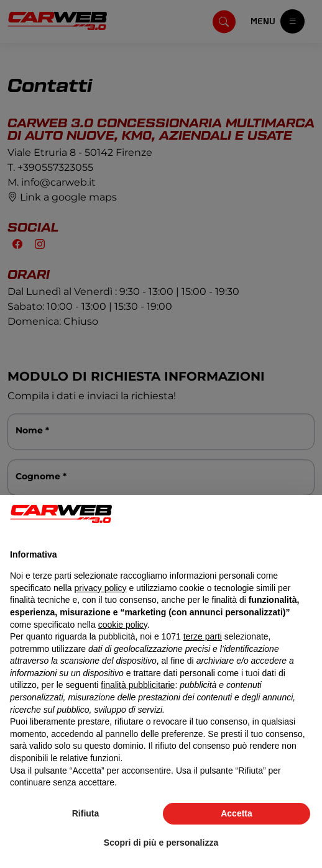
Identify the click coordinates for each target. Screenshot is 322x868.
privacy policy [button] (101, 588)
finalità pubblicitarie (138, 685)
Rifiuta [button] (86, 813)
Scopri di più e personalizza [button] (161, 843)
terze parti (203, 636)
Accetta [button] (237, 813)
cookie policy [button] (123, 625)
